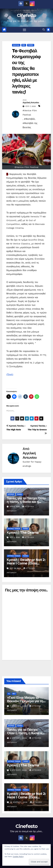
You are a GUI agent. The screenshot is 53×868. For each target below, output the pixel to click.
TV (9, 694)
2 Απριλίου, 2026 (19, 770)
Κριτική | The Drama (23, 532)
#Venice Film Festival (30, 113)
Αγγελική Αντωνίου (31, 102)
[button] (44, 30)
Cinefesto (26, 15)
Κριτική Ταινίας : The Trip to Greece (37, 429)
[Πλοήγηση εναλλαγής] (24, 30)
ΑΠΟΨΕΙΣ (11, 494)
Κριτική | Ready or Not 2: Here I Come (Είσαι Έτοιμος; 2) (26, 563)
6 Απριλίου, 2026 (19, 738)
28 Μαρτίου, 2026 (19, 802)
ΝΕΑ (24, 45)
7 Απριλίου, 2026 (19, 706)
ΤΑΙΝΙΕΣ (31, 45)
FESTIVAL (16, 45)
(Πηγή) (10, 374)
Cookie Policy (18, 857)
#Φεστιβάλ (29, 119)
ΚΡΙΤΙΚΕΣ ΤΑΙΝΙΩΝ (14, 529)
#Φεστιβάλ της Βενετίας (30, 125)
